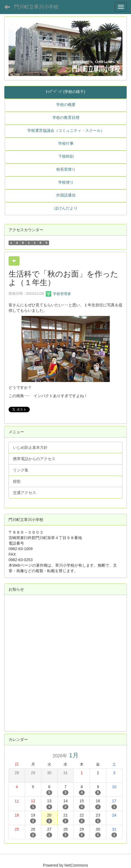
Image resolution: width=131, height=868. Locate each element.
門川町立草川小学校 (36, 7)
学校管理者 (58, 294)
